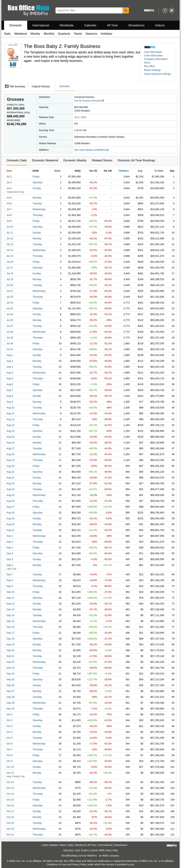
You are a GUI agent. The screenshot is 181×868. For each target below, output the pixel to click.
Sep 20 (10, 650)
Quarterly (64, 34)
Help (115, 850)
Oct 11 (10, 773)
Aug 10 (10, 408)
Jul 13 (10, 244)
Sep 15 (10, 621)
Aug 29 (10, 518)
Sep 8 (10, 580)
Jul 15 (10, 256)
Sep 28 (10, 697)
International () (18, 113)
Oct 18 (10, 817)
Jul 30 (10, 343)
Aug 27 (10, 507)
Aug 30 (10, 524)
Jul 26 (10, 320)
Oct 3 (9, 726)
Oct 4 (9, 732)
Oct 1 (9, 714)
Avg (140, 171)
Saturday (37, 182)
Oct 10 (10, 767)
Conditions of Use (56, 864)
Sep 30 (10, 709)
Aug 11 (10, 413)
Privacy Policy (79, 864)
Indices (160, 25)
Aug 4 (10, 373)
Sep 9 (10, 586)
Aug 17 (10, 448)
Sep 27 (10, 691)
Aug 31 (10, 530)
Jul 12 (10, 238)
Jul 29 (10, 338)
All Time (112, 25)
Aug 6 (10, 384)
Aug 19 (10, 460)
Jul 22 (10, 297)
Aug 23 (10, 483)
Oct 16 (10, 805)
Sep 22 (10, 662)
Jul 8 (9, 215)
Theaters (124, 171)
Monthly (49, 34)
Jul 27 (10, 326)
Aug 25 (10, 495)
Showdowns (136, 25)
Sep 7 (10, 574)
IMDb (105, 856)
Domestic (16, 25)
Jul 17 (10, 268)
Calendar (90, 25)
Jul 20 (10, 285)
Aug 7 (10, 390)
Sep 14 (10, 615)
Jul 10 (10, 227)
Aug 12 (10, 419)
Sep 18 (10, 639)
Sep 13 (10, 609)
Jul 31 (10, 349)
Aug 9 (10, 402)
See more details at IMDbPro (91, 150)
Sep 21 (10, 656)
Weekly (35, 34)
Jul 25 (10, 314)
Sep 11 (10, 598)
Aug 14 (10, 431)
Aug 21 (10, 472)
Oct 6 (9, 744)
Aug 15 (10, 437)
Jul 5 (9, 198)
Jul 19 (10, 279)
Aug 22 (10, 478)
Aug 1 (10, 355)
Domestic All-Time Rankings (136, 160)
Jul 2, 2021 (80, 117)
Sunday (37, 188)
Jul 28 (10, 332)
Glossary (68, 850)
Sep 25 (10, 679)
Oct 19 (10, 823)
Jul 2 (9, 177)
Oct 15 (10, 800)
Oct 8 (9, 755)
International (41, 25)
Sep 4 (10, 553)
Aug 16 (10, 443)
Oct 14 (10, 794)
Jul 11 (10, 233)
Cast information (153, 52)
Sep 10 (10, 592)
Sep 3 (10, 548)
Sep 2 (10, 542)
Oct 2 (9, 720)
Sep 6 (10, 565)
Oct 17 (10, 811)
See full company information (89, 101)
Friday (36, 177)
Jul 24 (10, 308)
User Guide (81, 850)
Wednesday (39, 209)
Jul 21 (10, 291)
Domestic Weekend (45, 160)
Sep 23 (10, 668)
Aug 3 (10, 367)
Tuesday (37, 203)
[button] (154, 70)
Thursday (38, 215)
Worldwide (67, 25)
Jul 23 (10, 303)
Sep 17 (10, 633)
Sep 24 (10, 674)
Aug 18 (10, 454)
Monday (37, 198)
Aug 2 (10, 361)
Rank (57, 171)
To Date (159, 171)
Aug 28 (10, 513)
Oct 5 (9, 738)
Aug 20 (10, 466)
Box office (149, 66)
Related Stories (102, 160)
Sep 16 (10, 627)
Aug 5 (10, 378)
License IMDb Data (100, 850)
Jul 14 (10, 250)
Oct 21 (10, 835)
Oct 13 (10, 788)
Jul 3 (9, 182)
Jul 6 (9, 203)
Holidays (106, 34)
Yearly (78, 34)
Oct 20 (10, 829)
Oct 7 (9, 749)
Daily (7, 34)
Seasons (91, 34)
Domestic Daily (17, 160)
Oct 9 (9, 761)
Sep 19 (10, 644)
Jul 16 (10, 262)
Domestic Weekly (75, 160)
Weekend (21, 34)
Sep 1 (10, 536)
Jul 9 (9, 221)
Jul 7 (9, 209)
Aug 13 (10, 425)
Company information (156, 59)
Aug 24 (10, 489)
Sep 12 (10, 604)
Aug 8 (10, 396)
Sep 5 (10, 559)
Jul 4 (9, 188)
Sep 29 (10, 703)
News (147, 63)
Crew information (153, 55)
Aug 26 (10, 501)
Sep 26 (10, 685)
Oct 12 (10, 782)
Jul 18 (10, 273)
